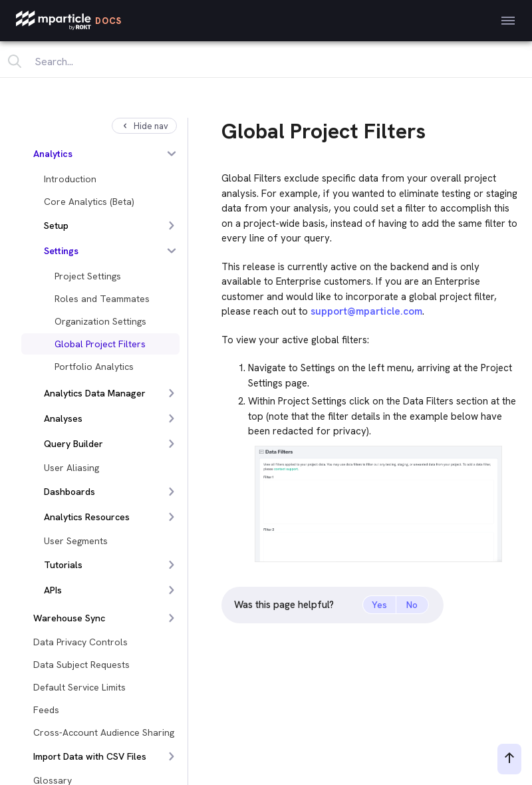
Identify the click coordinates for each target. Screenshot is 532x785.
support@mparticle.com (366, 311)
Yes (379, 605)
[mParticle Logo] (69, 21)
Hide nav (144, 126)
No (412, 605)
